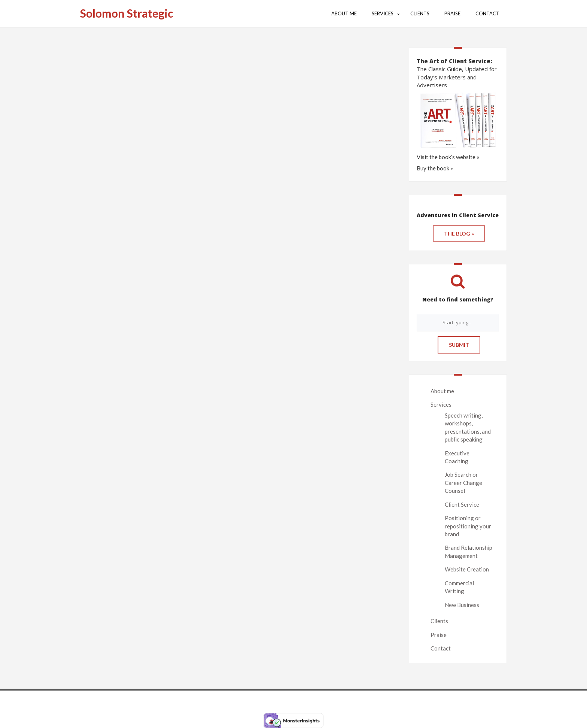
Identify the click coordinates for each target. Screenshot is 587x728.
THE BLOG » (459, 233)
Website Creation (467, 569)
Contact (441, 648)
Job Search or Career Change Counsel (463, 483)
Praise (439, 635)
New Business (462, 605)
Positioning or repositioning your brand (468, 526)
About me (442, 391)
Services (441, 404)
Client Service (462, 504)
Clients (439, 621)
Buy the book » (435, 168)
